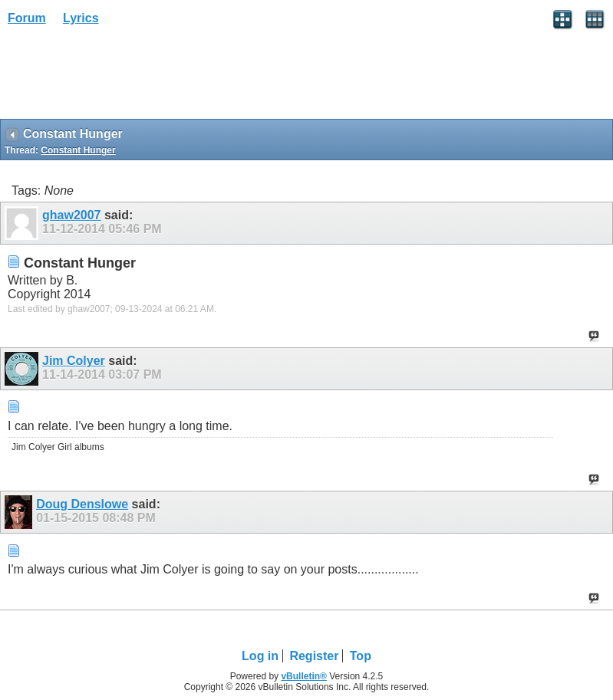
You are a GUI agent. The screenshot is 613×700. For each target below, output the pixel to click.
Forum (27, 18)
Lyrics (81, 18)
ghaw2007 (71, 215)
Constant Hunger (78, 150)
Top (361, 656)
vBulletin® (304, 676)
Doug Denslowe (82, 504)
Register (314, 656)
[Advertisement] (123, 77)
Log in (260, 656)
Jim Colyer (74, 361)
